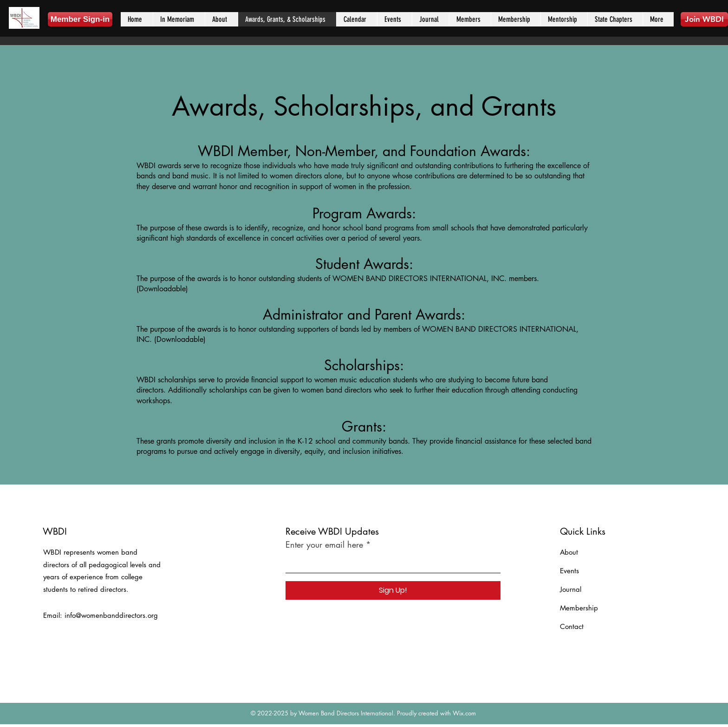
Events (569, 571)
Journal (571, 589)
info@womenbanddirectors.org (111, 615)
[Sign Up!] (393, 590)
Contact (572, 626)
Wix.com (464, 713)
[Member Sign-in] (80, 19)
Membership (579, 608)
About (569, 552)
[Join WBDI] (704, 19)
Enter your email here (324, 544)
